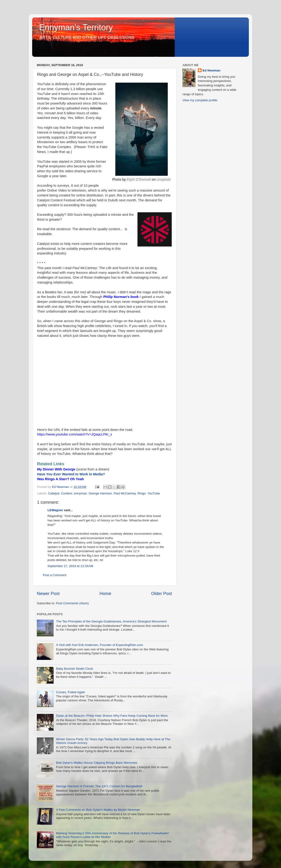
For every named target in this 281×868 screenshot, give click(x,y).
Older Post (162, 593)
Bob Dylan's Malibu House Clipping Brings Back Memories (97, 763)
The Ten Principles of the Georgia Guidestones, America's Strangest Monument (111, 621)
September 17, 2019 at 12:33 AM (70, 566)
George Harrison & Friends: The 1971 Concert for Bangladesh (99, 786)
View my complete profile (200, 100)
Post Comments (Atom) (72, 603)
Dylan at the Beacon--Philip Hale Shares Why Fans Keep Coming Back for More (112, 716)
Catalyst (54, 493)
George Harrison (100, 493)
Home (105, 593)
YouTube (154, 493)
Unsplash (164, 179)
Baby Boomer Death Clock (74, 669)
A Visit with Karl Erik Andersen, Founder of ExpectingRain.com (99, 645)
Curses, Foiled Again (70, 692)
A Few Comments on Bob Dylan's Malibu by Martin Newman (98, 810)
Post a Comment (55, 575)
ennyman (80, 493)
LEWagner (55, 510)
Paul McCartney (125, 493)
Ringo (142, 493)
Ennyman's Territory (76, 27)
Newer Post (48, 593)
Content (67, 493)
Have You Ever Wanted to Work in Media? (71, 474)
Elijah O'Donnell (139, 179)
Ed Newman (211, 70)
